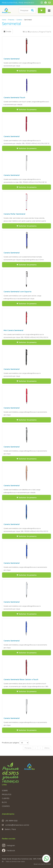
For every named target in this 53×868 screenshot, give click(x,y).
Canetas (19, 20)
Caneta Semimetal (12, 59)
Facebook (11, 851)
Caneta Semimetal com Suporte (17, 292)
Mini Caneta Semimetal (13, 330)
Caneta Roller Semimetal (14, 214)
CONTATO (6, 806)
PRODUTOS (7, 794)
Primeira (28, 748)
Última (47, 748)
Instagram (11, 845)
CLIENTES (6, 798)
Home (4, 20)
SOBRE (5, 790)
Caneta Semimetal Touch (14, 97)
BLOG (4, 802)
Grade (7, 31)
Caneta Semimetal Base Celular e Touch (21, 679)
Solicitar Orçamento (27, 71)
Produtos (11, 20)
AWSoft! (48, 864)
